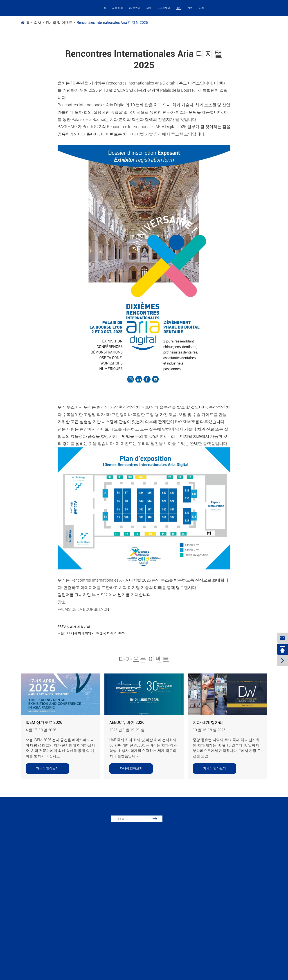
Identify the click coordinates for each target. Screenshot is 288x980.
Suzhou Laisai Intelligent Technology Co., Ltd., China (56, 974)
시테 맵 (237, 974)
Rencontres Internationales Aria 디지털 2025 (112, 23)
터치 (201, 8)
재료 (149, 8)
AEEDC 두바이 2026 (127, 722)
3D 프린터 (135, 8)
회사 (179, 8)
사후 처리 (118, 8)
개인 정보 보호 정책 (258, 974)
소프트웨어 (164, 8)
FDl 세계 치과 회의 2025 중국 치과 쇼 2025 (95, 633)
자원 (190, 8)
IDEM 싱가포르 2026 (44, 722)
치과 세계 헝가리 (78, 627)
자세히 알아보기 (47, 768)
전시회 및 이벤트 (59, 23)
